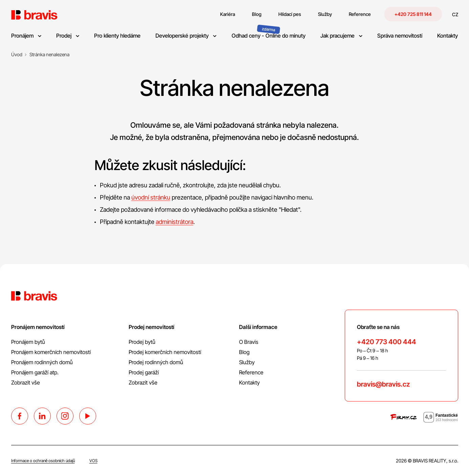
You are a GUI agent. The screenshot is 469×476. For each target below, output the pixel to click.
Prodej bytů (142, 342)
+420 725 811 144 (413, 14)
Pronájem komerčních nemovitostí (51, 352)
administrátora (175, 222)
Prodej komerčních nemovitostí (165, 352)
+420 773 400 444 (387, 342)
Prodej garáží (144, 372)
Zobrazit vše (26, 382)
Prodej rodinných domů (156, 362)
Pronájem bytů (28, 342)
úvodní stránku (151, 197)
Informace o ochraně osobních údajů (43, 461)
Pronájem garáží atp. (35, 372)
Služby (247, 362)
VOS (93, 461)
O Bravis (249, 342)
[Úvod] (17, 55)
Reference (251, 372)
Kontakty (249, 382)
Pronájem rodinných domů (42, 362)
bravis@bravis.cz (383, 384)
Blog (244, 352)
